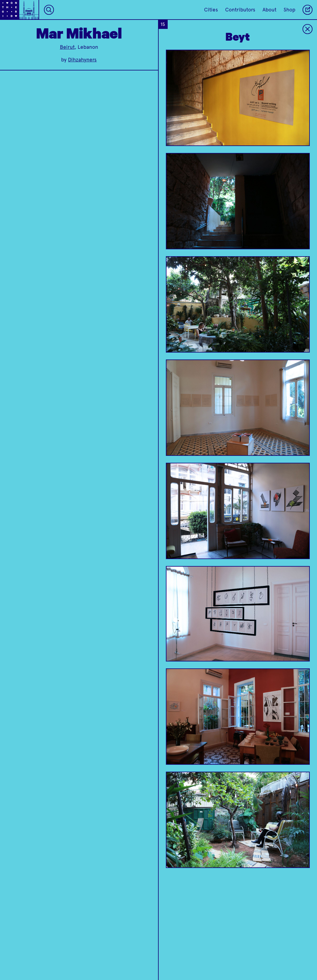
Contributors (240, 10)
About (269, 10)
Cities (211, 10)
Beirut (67, 47)
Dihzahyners (82, 60)
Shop (289, 10)
